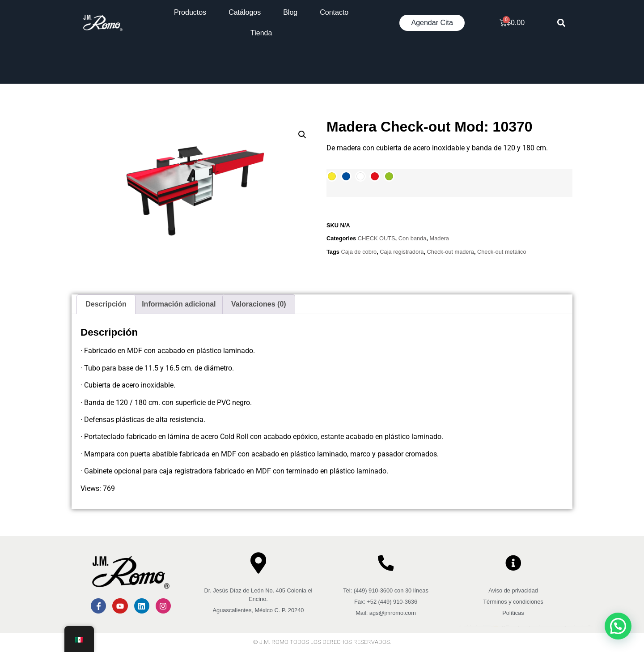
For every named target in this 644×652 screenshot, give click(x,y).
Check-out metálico (502, 252)
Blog (290, 12)
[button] (561, 23)
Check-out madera (451, 252)
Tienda (261, 33)
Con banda (413, 238)
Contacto (334, 12)
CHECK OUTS (377, 238)
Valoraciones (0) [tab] (259, 304)
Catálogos (245, 12)
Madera (439, 238)
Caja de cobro (359, 252)
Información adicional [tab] (179, 304)
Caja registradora (402, 252)
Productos (190, 12)
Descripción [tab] (106, 304)
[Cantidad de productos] (334, 207)
